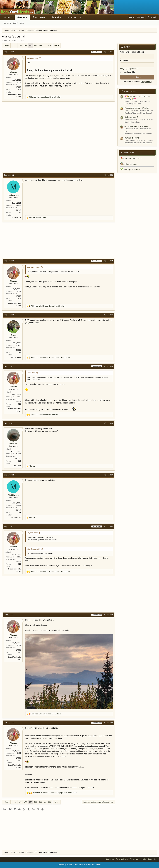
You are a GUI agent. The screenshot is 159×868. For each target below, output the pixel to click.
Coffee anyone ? (131, 117)
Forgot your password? (130, 69)
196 (25, 45)
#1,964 (110, 315)
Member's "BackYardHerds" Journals (138, 113)
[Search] (152, 17)
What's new (40, 17)
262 (50, 45)
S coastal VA (16, 217)
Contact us (110, 859)
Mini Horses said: (33, 267)
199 (41, 45)
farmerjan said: (33, 58)
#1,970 (110, 723)
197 (30, 45)
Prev (7, 45)
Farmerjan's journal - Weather (137, 108)
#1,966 (110, 423)
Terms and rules (122, 859)
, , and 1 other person (51, 357)
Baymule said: (32, 533)
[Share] (105, 52)
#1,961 (110, 52)
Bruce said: (31, 373)
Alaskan (7, 40)
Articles (58, 17)
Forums (24, 17)
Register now (146, 82)
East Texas (17, 466)
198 (35, 45)
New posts (7, 23)
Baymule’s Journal (132, 138)
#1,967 (110, 475)
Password (124, 60)
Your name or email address (132, 52)
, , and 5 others (46, 714)
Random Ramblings (132, 122)
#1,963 (110, 261)
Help (144, 859)
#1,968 (110, 526)
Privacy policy (135, 859)
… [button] (16, 45)
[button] (47, 17)
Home (10, 17)
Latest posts (130, 92)
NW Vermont (16, 357)
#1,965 (110, 366)
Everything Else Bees (133, 104)
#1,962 (110, 175)
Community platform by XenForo (80, 865)
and (37, 218)
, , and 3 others (45, 97)
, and (45, 414)
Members (74, 17)
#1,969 (110, 615)
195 (20, 45)
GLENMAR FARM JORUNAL (136, 126)
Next (56, 45)
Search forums (19, 23)
